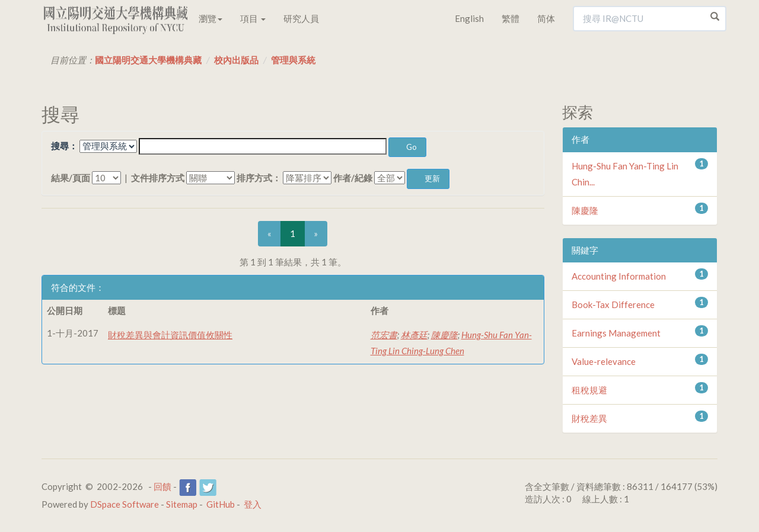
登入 (253, 504)
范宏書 (384, 335)
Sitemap (182, 504)
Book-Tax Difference (613, 305)
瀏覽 (211, 18)
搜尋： (64, 146)
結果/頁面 (71, 178)
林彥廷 (414, 335)
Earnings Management (616, 333)
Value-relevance (604, 361)
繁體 (511, 18)
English (469, 18)
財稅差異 (589, 418)
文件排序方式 (158, 178)
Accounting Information (619, 276)
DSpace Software (125, 504)
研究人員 (301, 18)
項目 (253, 18)
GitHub (221, 504)
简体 (546, 18)
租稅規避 (589, 390)
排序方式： (259, 178)
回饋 (162, 486)
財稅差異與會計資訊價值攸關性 (170, 335)
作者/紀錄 (353, 178)
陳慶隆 (444, 335)
